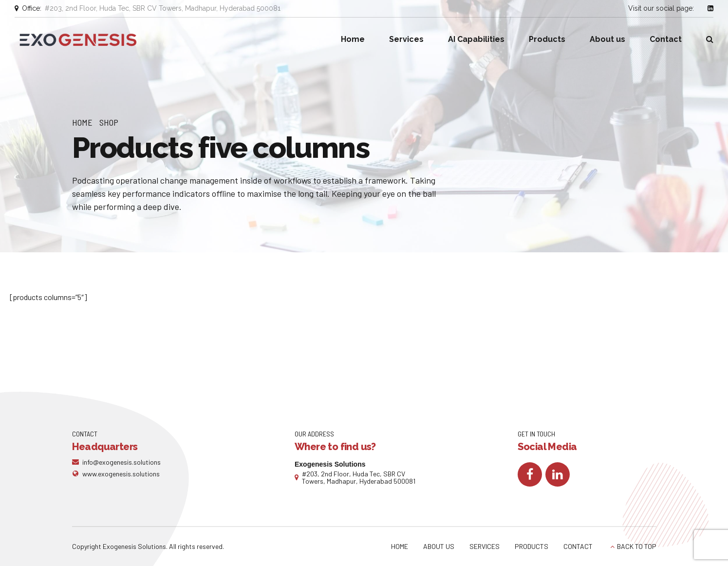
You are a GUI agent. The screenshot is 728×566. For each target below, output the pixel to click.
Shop (109, 122)
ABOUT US (439, 546)
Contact (666, 39)
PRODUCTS (532, 546)
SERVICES (485, 546)
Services (406, 39)
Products (547, 39)
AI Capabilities (476, 39)
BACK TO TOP (637, 546)
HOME (400, 546)
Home (353, 39)
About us (607, 39)
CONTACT (578, 546)
